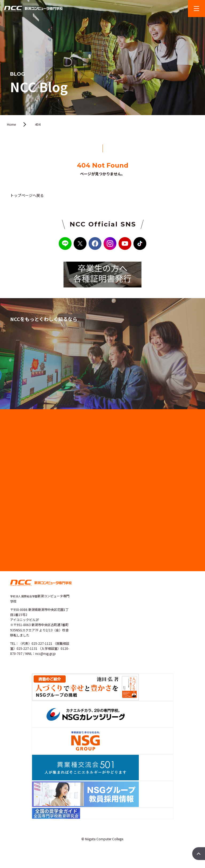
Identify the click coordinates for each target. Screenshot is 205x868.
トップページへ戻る (27, 195)
